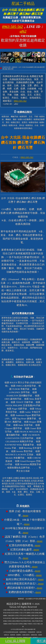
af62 (23, 31)
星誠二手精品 (23, 4)
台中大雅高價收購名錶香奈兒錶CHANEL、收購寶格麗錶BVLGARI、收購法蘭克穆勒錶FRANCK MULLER (23, 501)
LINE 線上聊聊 (15, 641)
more (26, 515)
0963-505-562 (12, 27)
